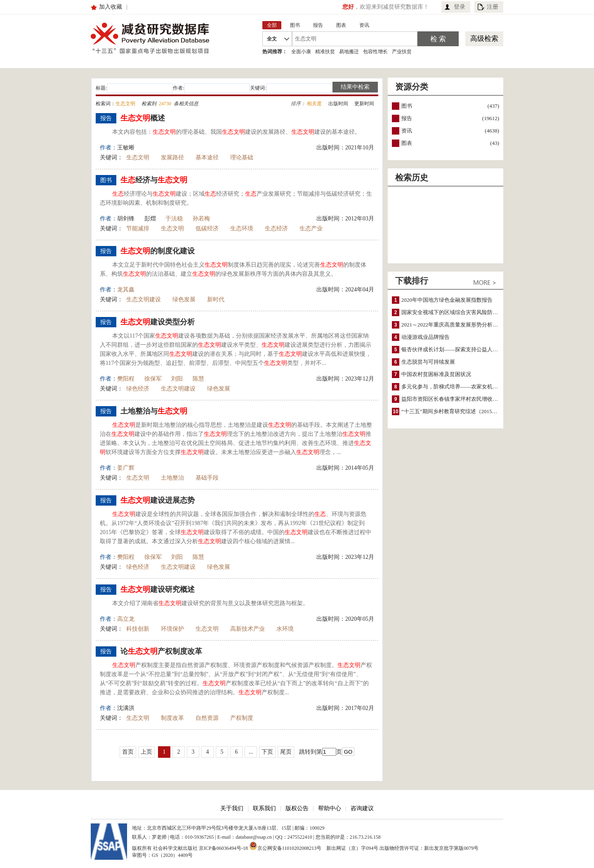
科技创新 (138, 629)
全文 (272, 39)
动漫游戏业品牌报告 (425, 337)
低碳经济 (207, 228)
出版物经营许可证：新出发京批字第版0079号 (429, 848)
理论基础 (242, 157)
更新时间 (364, 104)
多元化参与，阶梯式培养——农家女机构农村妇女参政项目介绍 (476, 387)
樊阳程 (126, 379)
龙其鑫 (126, 290)
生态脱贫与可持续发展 (428, 362)
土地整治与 (154, 411)
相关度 (314, 104)
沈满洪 (126, 708)
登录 (460, 7)
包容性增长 (375, 52)
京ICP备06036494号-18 (223, 848)
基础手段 (207, 478)
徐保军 (153, 379)
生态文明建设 (144, 299)
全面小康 (301, 52)
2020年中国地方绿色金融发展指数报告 (447, 300)
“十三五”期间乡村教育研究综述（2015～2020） (457, 411)
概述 (143, 118)
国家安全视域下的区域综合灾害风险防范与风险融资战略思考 (474, 312)
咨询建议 (362, 808)
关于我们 (232, 808)
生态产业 (311, 228)
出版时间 (338, 104)
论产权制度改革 (161, 651)
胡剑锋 (126, 219)
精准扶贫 (325, 52)
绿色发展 (184, 299)
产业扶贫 (402, 52)
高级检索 (484, 39)
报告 (407, 118)
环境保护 (172, 629)
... (251, 752)
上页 (146, 752)
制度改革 (172, 718)
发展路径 (172, 157)
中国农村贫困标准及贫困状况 (436, 374)
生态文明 (138, 157)
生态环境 (242, 228)
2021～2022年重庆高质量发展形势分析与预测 (455, 325)
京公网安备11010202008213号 (285, 846)
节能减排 (138, 228)
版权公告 (297, 808)
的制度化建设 (158, 251)
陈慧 (198, 379)
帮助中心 (330, 808)
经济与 (154, 180)
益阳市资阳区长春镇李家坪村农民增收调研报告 (458, 399)
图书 (407, 106)
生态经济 (276, 228)
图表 (407, 143)
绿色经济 (138, 389)
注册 (493, 7)
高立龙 (126, 619)
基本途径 (207, 157)
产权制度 (242, 718)
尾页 (286, 752)
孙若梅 (201, 219)
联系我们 (264, 808)
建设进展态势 (158, 500)
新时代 (216, 299)
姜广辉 (126, 468)
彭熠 (150, 219)
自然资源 (207, 718)
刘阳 (177, 379)
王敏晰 (126, 148)
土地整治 (172, 478)
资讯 (407, 131)
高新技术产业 (247, 629)
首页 (128, 752)
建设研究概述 (158, 589)
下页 (267, 752)
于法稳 (174, 219)
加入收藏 (111, 7)
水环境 (285, 629)
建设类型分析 (158, 322)
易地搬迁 (349, 52)
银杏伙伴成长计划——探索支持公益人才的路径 (458, 349)
